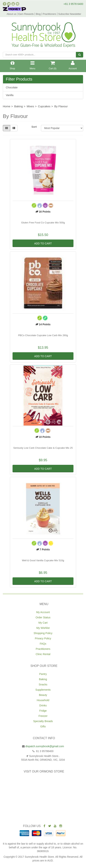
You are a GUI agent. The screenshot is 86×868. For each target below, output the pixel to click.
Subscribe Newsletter (70, 14)
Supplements (43, 690)
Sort (34, 127)
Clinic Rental (43, 654)
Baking (43, 679)
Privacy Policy (43, 638)
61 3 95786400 (44, 751)
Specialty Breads (43, 721)
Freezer (43, 716)
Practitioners (49, 14)
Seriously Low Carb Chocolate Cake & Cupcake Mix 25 (43, 448)
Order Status (43, 617)
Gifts (43, 726)
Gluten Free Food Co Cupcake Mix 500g (43, 223)
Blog (38, 14)
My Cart (43, 623)
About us (11, 14)
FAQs (43, 644)
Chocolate (12, 87)
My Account (43, 612)
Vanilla (10, 95)
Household (43, 700)
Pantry (43, 674)
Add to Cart (43, 243)
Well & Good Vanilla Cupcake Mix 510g (43, 560)
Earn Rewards (26, 14)
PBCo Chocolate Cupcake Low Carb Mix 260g (43, 335)
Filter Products (19, 79)
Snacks (43, 684)
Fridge (43, 711)
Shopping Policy (43, 633)
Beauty (43, 695)
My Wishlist (43, 628)
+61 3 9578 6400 (73, 4)
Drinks (43, 705)
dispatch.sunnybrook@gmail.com (45, 746)
